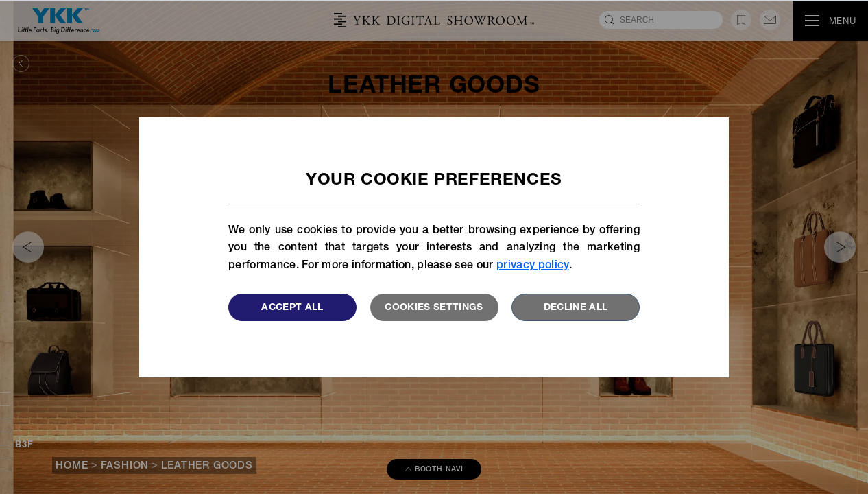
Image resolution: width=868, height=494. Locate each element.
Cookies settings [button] (434, 308)
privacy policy (532, 266)
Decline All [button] (576, 308)
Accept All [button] (292, 308)
